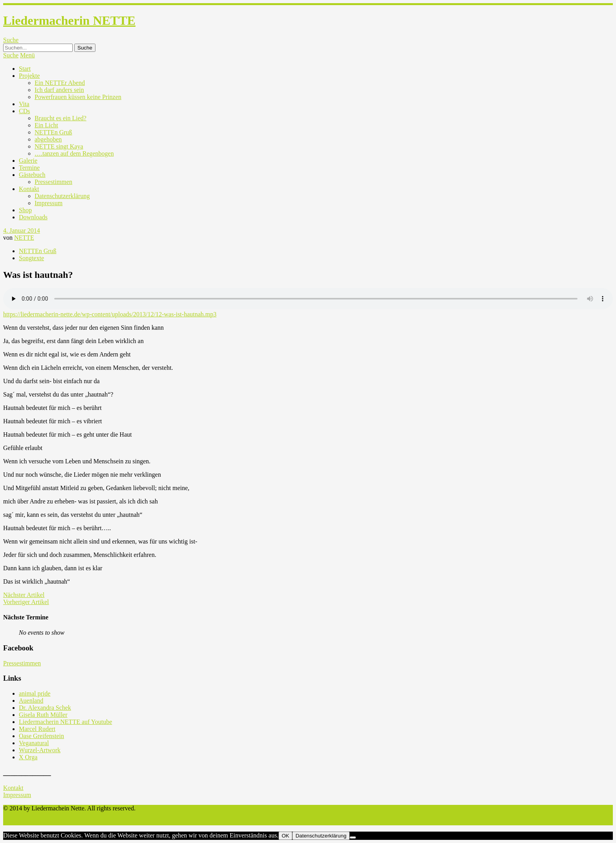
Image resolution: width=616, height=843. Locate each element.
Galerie (28, 161)
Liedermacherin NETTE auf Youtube (65, 722)
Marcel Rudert (37, 729)
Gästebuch (32, 175)
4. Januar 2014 (22, 230)
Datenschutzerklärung (62, 196)
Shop (25, 210)
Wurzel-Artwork (40, 750)
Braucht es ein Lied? (60, 118)
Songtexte (31, 258)
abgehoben (48, 139)
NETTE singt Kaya (59, 146)
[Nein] (353, 837)
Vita (24, 104)
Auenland (31, 701)
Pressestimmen (53, 182)
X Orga (28, 757)
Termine (29, 168)
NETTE (24, 238)
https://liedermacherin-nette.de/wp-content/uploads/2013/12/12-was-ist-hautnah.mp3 (110, 314)
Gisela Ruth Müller (43, 715)
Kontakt (29, 189)
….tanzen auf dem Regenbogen (74, 153)
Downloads (33, 217)
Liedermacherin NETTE (69, 20)
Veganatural (34, 743)
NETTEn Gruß (53, 132)
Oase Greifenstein (41, 736)
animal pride (35, 693)
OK (285, 836)
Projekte (29, 76)
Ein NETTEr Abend (60, 83)
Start (25, 69)
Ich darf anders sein (59, 90)
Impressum (49, 203)
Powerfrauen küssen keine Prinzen (78, 97)
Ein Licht (46, 125)
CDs (24, 111)
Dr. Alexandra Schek (45, 708)
